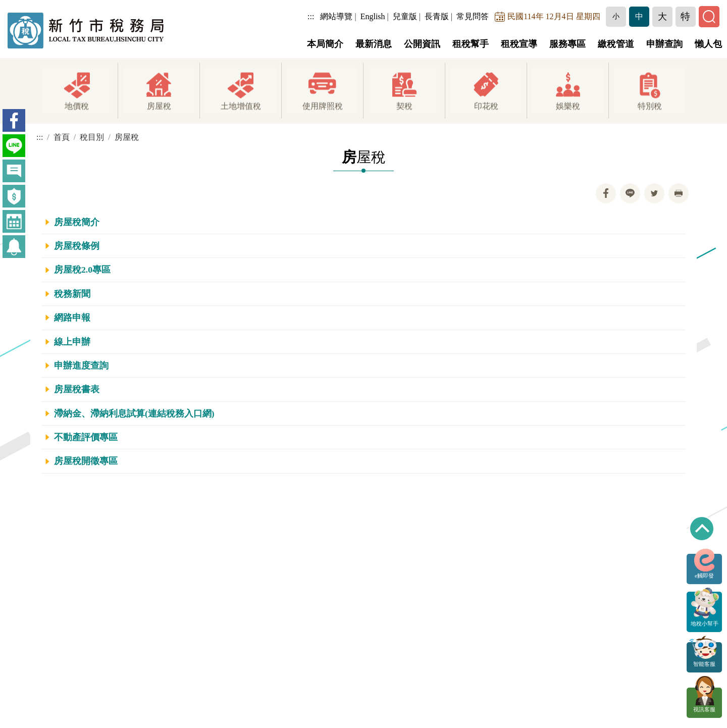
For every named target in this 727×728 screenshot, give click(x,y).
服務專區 (567, 44)
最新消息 (374, 44)
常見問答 (474, 16)
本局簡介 (325, 44)
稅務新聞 (72, 294)
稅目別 (92, 137)
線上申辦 (72, 342)
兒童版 (405, 16)
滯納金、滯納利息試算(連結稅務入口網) (134, 413)
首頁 (62, 137)
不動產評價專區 (86, 437)
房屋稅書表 (77, 389)
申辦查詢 (664, 44)
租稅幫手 (471, 44)
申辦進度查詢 (81, 366)
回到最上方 (702, 529)
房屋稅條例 (77, 246)
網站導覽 (337, 16)
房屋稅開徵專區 (86, 461)
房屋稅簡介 (77, 222)
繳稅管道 (616, 44)
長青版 (437, 16)
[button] (616, 17)
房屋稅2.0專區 (82, 270)
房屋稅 (127, 137)
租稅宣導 (519, 44)
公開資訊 (422, 44)
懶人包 (708, 44)
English (373, 16)
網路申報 (72, 318)
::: (312, 16)
